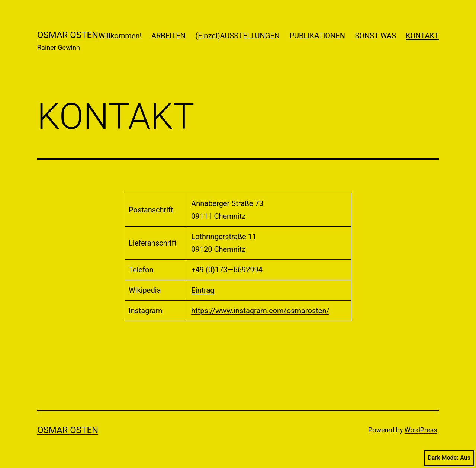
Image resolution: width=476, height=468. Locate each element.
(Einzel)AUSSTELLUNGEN (237, 36)
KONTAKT (422, 36)
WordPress (421, 430)
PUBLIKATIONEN (317, 36)
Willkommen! (120, 36)
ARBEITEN (168, 36)
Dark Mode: (449, 458)
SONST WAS (375, 36)
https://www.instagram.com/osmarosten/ (260, 311)
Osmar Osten (68, 35)
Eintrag (203, 290)
